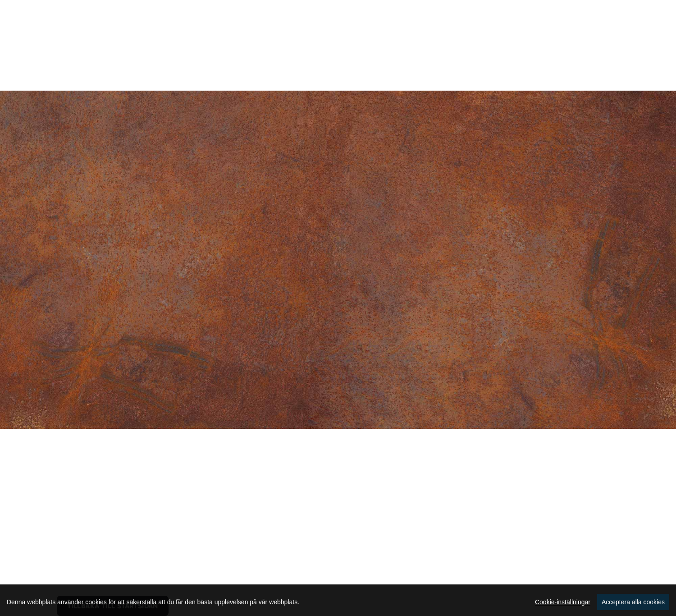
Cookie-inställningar (563, 608)
